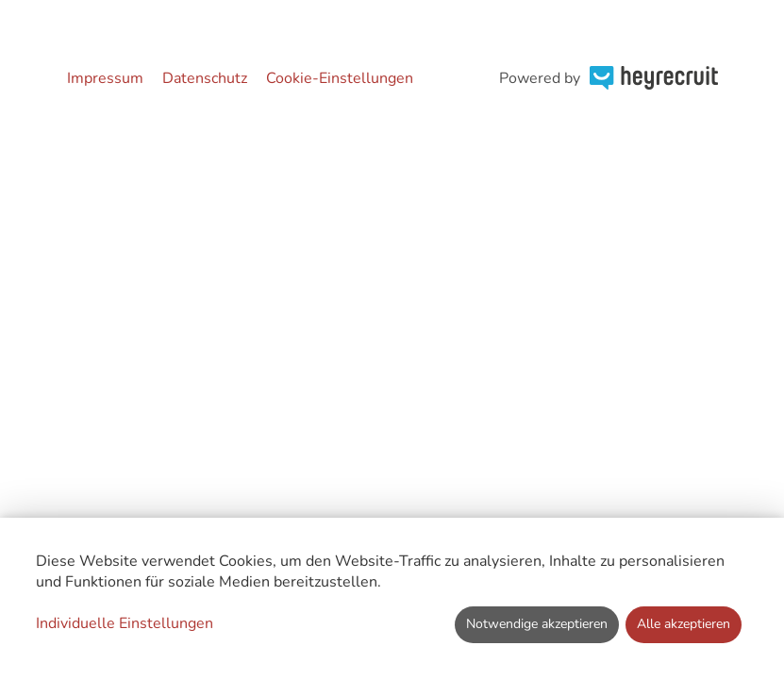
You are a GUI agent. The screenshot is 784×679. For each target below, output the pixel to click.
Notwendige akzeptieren (537, 624)
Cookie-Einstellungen (340, 78)
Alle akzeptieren (684, 624)
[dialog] (392, 598)
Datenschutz (205, 78)
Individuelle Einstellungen (125, 623)
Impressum (105, 78)
